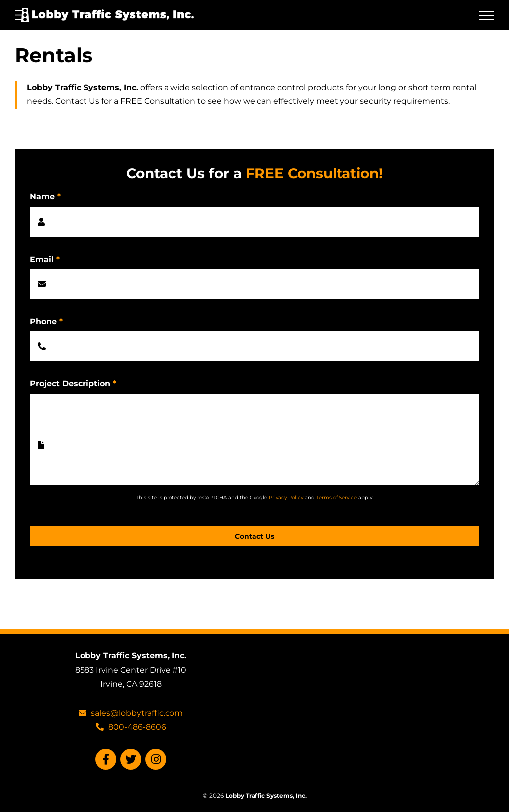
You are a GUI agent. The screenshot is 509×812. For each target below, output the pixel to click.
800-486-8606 (131, 727)
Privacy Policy (286, 497)
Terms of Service (337, 497)
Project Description (73, 384)
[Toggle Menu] (487, 15)
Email (45, 259)
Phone (46, 321)
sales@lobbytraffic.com (131, 713)
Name (45, 197)
